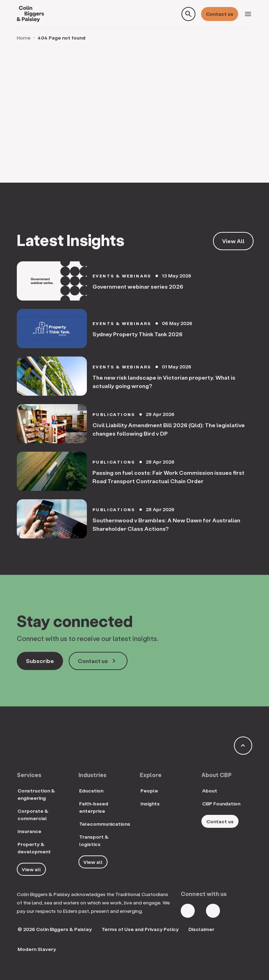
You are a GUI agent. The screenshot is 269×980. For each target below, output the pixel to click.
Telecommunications (105, 824)
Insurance (29, 831)
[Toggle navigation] (248, 14)
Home (24, 38)
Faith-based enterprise (94, 807)
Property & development (34, 848)
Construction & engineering (36, 794)
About (210, 791)
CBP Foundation (221, 803)
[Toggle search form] (188, 14)
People (149, 791)
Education (91, 791)
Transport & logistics (94, 840)
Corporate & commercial (33, 815)
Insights (150, 803)
